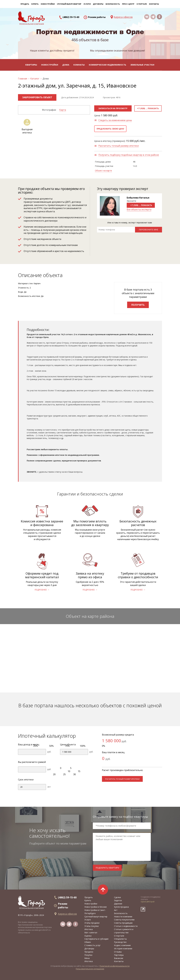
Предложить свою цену (110, 129)
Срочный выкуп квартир (69, 4)
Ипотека (89, 929)
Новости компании (123, 917)
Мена (87, 958)
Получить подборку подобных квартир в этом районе (129, 155)
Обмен (88, 942)
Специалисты (120, 939)
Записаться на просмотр (113, 108)
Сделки (117, 897)
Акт (116, 910)
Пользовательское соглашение (90, 969)
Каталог (35, 79)
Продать (25, 4)
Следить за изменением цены (115, 120)
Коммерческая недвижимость (108, 65)
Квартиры (31, 65)
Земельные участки (142, 65)
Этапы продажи (92, 923)
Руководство (120, 942)
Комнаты (79, 65)
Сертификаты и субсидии (96, 939)
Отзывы (118, 952)
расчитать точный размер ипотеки (122, 779)
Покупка (88, 955)
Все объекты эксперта (139, 209)
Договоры (89, 949)
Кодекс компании (122, 945)
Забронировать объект (37, 97)
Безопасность (113, 4)
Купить (35, 4)
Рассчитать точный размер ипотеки (119, 146)
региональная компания (31, 903)
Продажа (89, 952)
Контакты (154, 4)
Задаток (118, 900)
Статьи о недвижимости (126, 926)
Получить (138, 305)
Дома (66, 65)
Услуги (88, 920)
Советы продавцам (123, 923)
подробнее (41, 590)
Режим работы (97, 17)
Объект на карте (103, 170)
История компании (123, 949)
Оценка (88, 936)
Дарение (118, 904)
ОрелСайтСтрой (148, 902)
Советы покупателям (124, 920)
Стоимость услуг (92, 945)
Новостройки (50, 65)
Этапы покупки (91, 926)
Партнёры (119, 955)
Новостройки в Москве (96, 907)
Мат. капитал (91, 933)
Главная (23, 79)
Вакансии (119, 958)
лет (49, 787)
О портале (119, 936)
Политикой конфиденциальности (115, 966)
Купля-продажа (121, 907)
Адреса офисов (123, 17)
